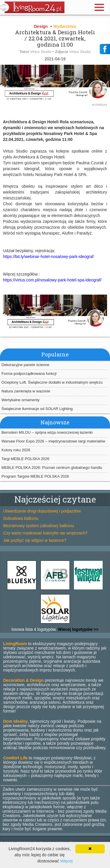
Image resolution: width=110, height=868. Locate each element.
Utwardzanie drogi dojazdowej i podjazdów (42, 511)
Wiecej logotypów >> (77, 629)
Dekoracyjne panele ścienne (25, 365)
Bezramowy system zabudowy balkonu (39, 526)
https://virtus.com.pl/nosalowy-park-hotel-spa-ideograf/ (52, 280)
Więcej (66, 861)
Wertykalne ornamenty (21, 400)
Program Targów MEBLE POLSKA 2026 (35, 476)
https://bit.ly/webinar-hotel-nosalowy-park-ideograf (48, 257)
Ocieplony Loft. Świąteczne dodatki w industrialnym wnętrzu (52, 382)
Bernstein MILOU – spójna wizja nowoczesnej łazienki (47, 432)
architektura (99, 105)
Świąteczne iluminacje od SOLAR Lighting (37, 409)
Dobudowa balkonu (21, 518)
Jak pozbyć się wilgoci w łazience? (35, 540)
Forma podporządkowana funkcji (29, 374)
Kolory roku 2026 (16, 450)
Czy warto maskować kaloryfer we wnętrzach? (45, 533)
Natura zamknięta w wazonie (26, 391)
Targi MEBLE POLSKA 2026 (25, 459)
